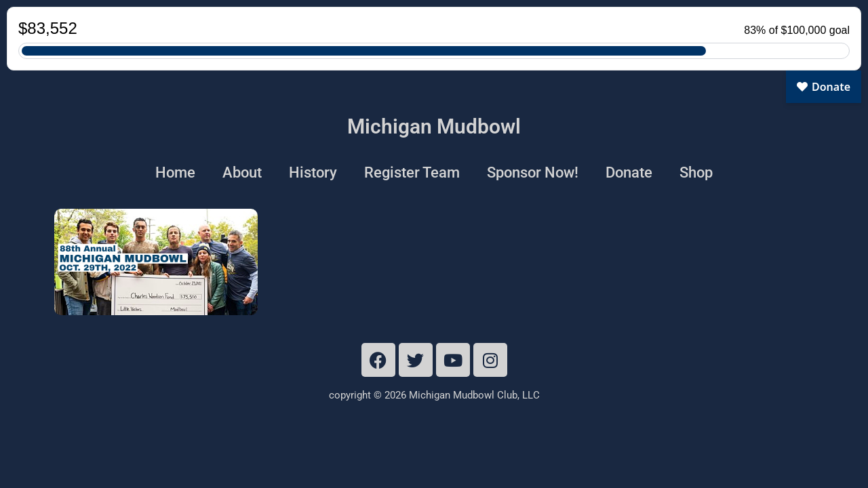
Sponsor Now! (533, 172)
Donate (629, 172)
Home (175, 172)
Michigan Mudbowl (434, 126)
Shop (696, 172)
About (242, 172)
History (313, 172)
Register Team (412, 172)
